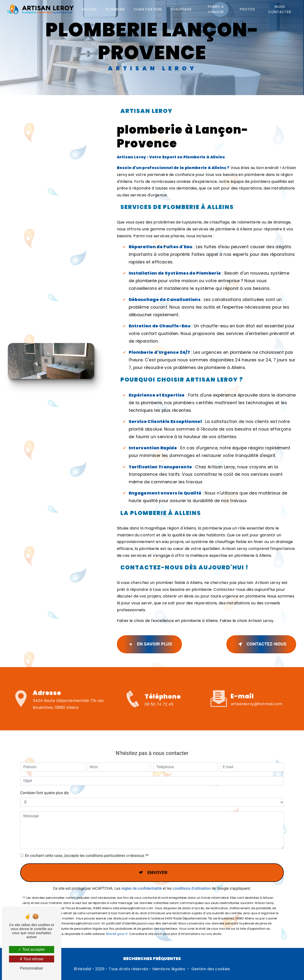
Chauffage (181, 9)
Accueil (90, 9)
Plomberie (115, 9)
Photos (247, 9)
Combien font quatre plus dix (45, 777)
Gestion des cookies (211, 969)
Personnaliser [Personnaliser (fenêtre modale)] (32, 968)
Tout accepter (31, 949)
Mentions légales (169, 969)
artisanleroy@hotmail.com (256, 689)
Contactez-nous (261, 644)
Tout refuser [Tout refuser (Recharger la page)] (32, 959)
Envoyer (157, 857)
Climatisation (148, 9)
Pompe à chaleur (216, 9)
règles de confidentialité (142, 873)
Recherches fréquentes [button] (152, 959)
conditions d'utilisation (192, 873)
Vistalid (84, 969)
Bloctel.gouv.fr (117, 918)
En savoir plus (149, 644)
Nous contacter (280, 9)
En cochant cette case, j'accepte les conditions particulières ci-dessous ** (87, 840)
